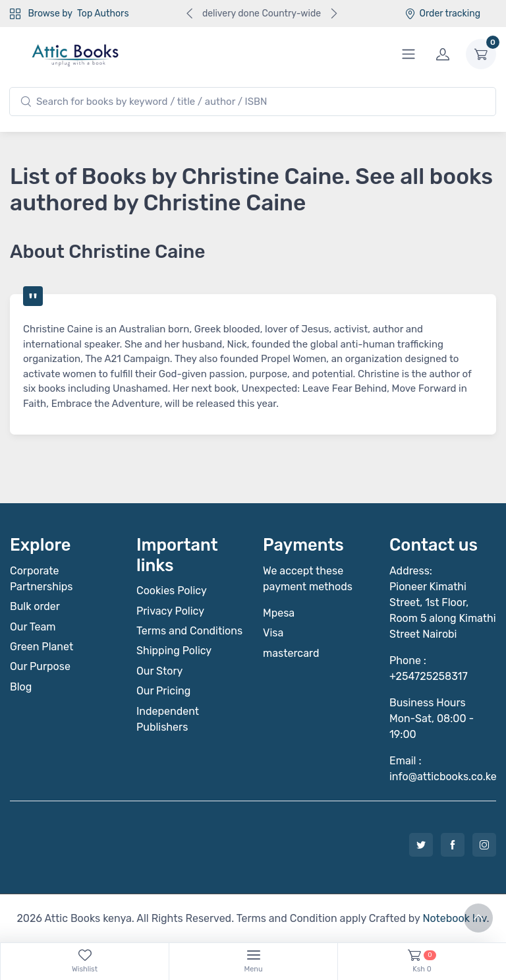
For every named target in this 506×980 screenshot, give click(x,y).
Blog (21, 687)
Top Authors (103, 14)
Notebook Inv (454, 918)
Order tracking (442, 14)
